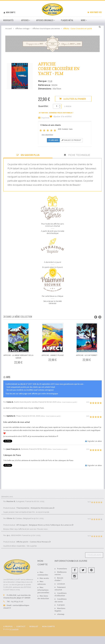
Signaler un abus (93, 441)
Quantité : (43, 106)
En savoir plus (28, 155)
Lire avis (53, 140)
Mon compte (10, 12)
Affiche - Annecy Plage (53, 355)
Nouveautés (8, 20)
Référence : (45, 85)
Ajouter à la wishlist (62, 117)
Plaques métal (67, 20)
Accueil (8, 29)
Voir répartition (47, 135)
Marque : (43, 81)
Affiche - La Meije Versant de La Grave (18, 357)
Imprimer (46, 118)
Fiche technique (77, 155)
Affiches (25, 20)
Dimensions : (45, 89)
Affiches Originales (45, 20)
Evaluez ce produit (71, 140)
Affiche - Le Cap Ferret (87, 355)
